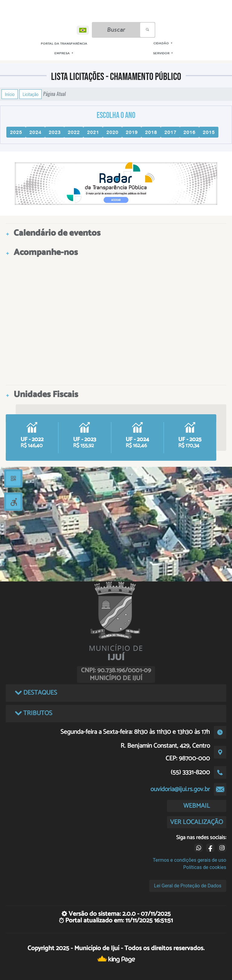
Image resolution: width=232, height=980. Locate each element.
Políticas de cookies (205, 867)
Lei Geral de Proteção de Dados (188, 886)
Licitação (31, 94)
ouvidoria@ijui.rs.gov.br (180, 789)
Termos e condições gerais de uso (190, 860)
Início (10, 94)
